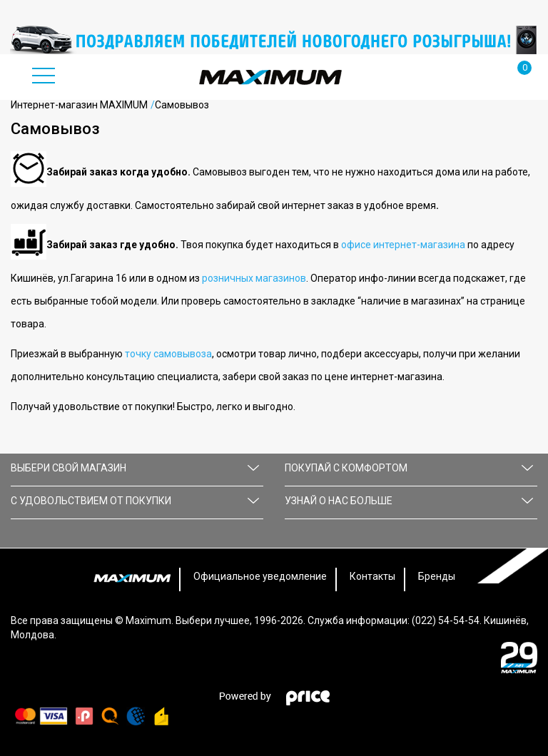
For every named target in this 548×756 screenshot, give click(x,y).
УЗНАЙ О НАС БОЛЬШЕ (409, 501)
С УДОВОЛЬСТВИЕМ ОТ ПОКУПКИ (135, 501)
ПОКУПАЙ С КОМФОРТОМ (409, 468)
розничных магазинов (254, 278)
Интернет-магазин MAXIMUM (79, 105)
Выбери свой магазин (135, 468)
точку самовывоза (168, 354)
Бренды (437, 576)
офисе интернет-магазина (403, 245)
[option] (274, 40)
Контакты (372, 576)
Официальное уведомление (260, 576)
